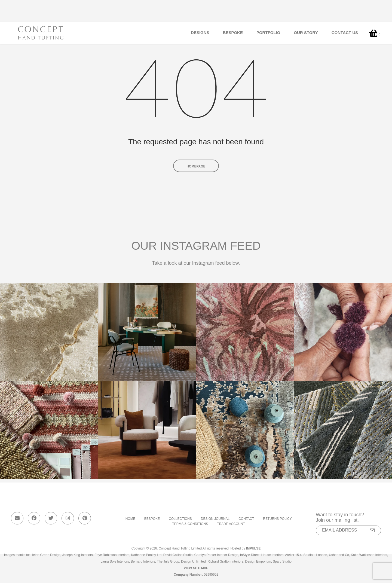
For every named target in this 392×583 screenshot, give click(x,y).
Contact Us (345, 33)
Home (130, 519)
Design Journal (215, 519)
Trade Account (231, 524)
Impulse (253, 548)
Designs (200, 33)
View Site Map (196, 568)
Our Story (306, 33)
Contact (246, 519)
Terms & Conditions (190, 524)
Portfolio (268, 33)
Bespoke (233, 33)
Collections (180, 519)
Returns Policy (277, 519)
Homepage (196, 166)
